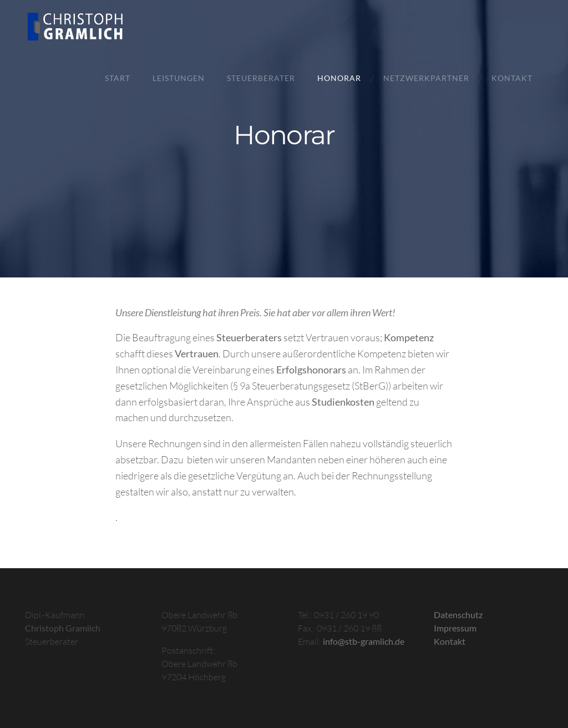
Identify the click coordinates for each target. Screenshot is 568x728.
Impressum (455, 628)
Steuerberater (261, 78)
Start (118, 78)
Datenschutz (458, 615)
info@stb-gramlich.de (364, 641)
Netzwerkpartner (426, 78)
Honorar (339, 78)
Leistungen (179, 78)
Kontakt (512, 78)
